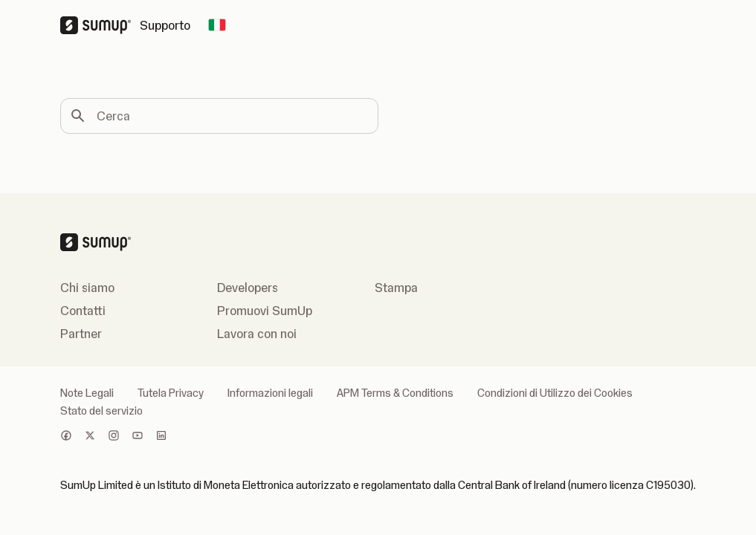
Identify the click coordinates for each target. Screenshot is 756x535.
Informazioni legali (270, 393)
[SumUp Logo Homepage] (100, 25)
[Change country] (217, 25)
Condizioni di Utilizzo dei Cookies (555, 393)
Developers (248, 288)
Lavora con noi (257, 334)
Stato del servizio (101, 411)
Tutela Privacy (171, 393)
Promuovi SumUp (265, 311)
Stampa (396, 288)
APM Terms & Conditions (395, 393)
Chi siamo (87, 288)
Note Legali (87, 393)
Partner (81, 334)
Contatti (83, 311)
